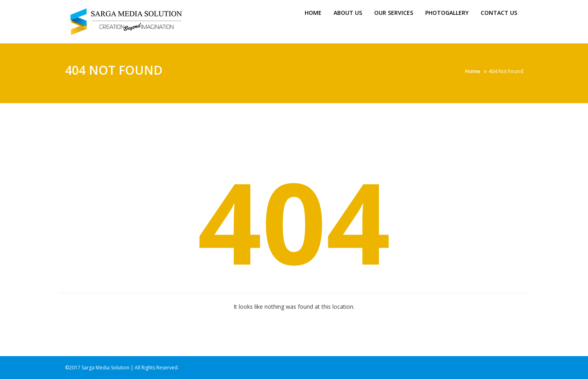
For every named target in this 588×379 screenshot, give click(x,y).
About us (348, 13)
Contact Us (499, 13)
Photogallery (447, 13)
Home (313, 13)
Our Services (394, 13)
